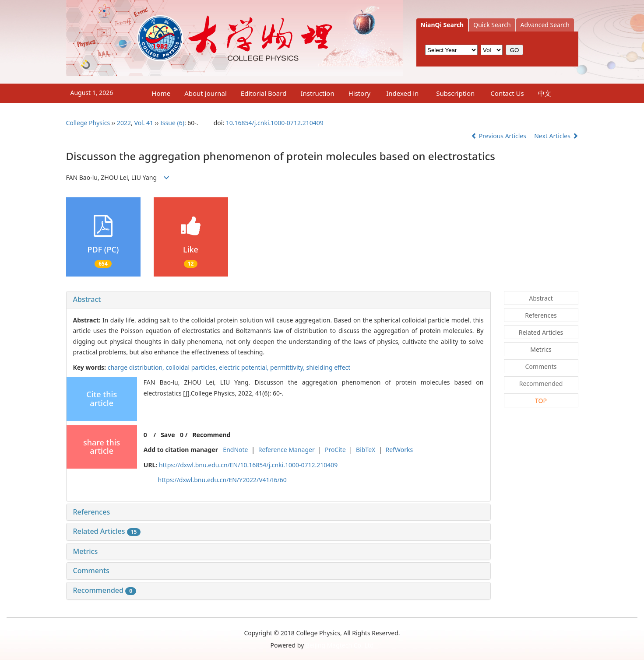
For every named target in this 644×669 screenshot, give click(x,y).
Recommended (105, 590)
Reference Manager (287, 450)
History (360, 93)
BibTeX (366, 450)
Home (161, 93)
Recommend (211, 435)
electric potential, (245, 367)
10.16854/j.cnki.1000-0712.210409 (275, 123)
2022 (124, 123)
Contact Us (507, 93)
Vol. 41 (144, 123)
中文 (545, 93)
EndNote (235, 450)
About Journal (206, 93)
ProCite (335, 450)
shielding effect (329, 367)
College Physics (88, 123)
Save (168, 435)
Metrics (86, 551)
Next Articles (556, 136)
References (92, 512)
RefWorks (399, 450)
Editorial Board (264, 93)
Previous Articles (499, 136)
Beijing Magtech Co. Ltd (340, 645)
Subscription (455, 93)
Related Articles (107, 531)
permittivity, (288, 367)
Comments (91, 571)
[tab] (278, 300)
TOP (541, 401)
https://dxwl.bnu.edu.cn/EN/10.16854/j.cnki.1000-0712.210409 (248, 465)
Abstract (87, 299)
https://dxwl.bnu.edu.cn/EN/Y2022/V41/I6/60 (222, 480)
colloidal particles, (192, 367)
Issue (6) (172, 123)
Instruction (317, 93)
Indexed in (402, 93)
